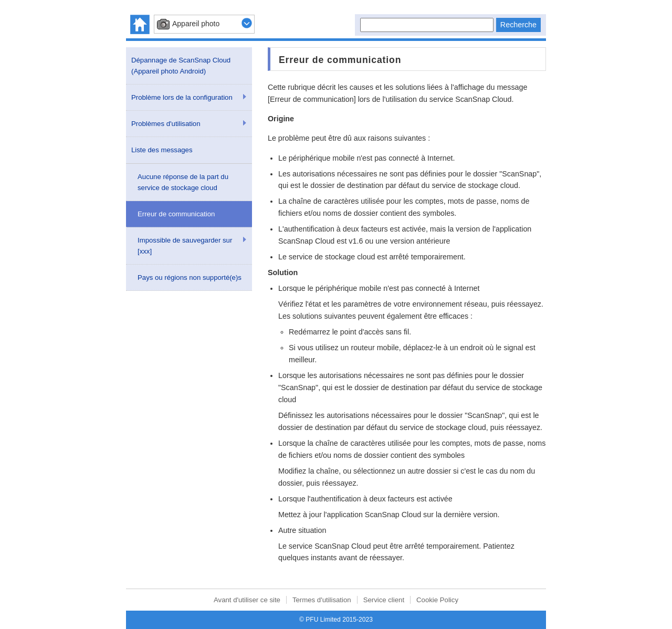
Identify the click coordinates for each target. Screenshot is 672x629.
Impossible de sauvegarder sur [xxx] (185, 246)
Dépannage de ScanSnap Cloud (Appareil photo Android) (181, 66)
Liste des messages (162, 150)
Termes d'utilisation (322, 600)
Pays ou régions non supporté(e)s (190, 277)
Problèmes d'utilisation (166, 124)
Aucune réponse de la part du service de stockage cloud (183, 182)
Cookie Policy (437, 600)
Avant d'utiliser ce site (247, 600)
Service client (384, 600)
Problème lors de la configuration (182, 97)
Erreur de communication (176, 214)
